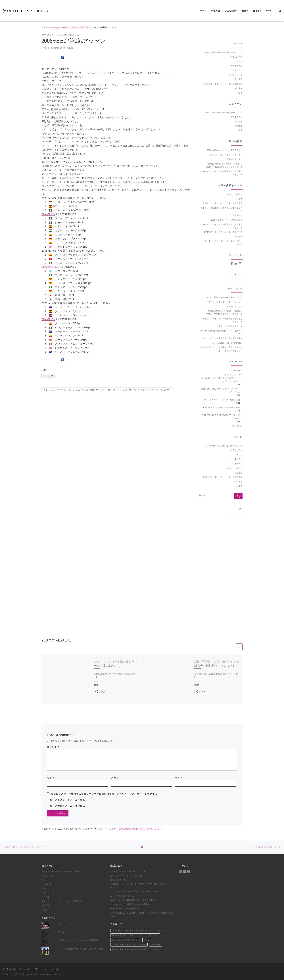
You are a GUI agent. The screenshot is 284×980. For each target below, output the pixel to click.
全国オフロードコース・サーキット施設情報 (223, 84)
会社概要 (239, 79)
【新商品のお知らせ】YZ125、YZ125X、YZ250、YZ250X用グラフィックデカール (224, 165)
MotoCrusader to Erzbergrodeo (227, 343)
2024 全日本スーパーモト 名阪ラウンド (225, 150)
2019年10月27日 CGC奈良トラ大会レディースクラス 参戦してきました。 (221, 349)
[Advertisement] (221, 571)
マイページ (238, 70)
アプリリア (82, 210)
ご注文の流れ (237, 66)
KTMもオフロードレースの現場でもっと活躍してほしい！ (222, 173)
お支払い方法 (237, 57)
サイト (179, 778)
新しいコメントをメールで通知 (68, 800)
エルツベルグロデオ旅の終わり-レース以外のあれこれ (221, 332)
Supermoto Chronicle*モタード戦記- (221, 417)
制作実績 (239, 88)
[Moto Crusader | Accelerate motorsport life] (25, 10)
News (234, 370)
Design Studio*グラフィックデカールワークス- (221, 390)
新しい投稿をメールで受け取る (68, 806)
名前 (51, 778)
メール (116, 778)
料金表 (240, 93)
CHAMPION (48, 214)
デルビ (75, 206)
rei (46, 48)
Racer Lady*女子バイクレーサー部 (222, 407)
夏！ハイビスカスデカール (231, 326)
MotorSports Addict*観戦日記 (74, 27)
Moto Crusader (22, 969)
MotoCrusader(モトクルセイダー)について (223, 52)
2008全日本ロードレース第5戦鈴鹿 (227, 220)
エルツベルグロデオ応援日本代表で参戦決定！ (222, 338)
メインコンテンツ (235, 75)
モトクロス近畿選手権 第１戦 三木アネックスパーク (81, 950)
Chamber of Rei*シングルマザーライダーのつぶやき (221, 380)
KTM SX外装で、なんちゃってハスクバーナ (223, 232)
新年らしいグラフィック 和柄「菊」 (226, 155)
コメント (53, 747)
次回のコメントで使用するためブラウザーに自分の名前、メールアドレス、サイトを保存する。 (105, 794)
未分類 (236, 426)
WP (18, 974)
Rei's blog (54, 27)
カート (240, 61)
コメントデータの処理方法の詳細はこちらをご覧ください (133, 829)
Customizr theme (53, 974)
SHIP (58, 214)
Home (44, 27)
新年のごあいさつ (235, 159)
